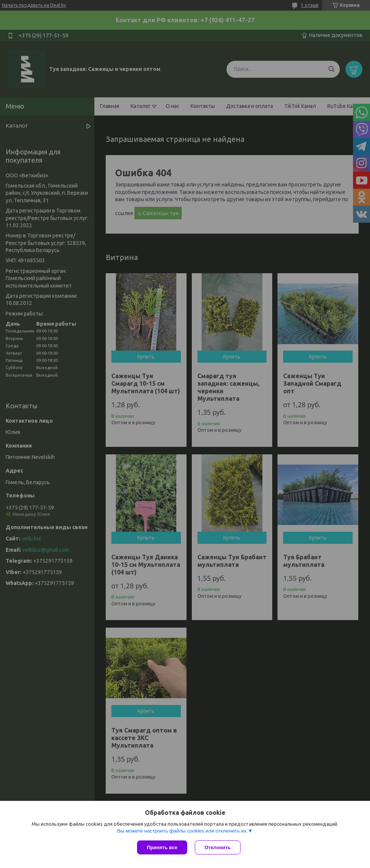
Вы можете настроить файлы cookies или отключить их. (182, 831)
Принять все (162, 847)
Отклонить (218, 847)
